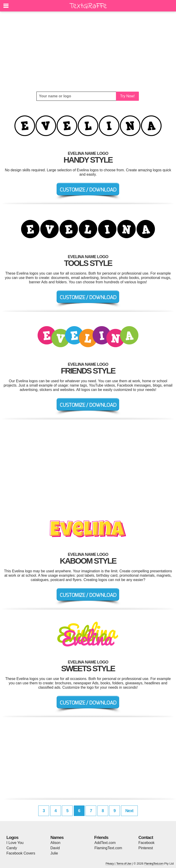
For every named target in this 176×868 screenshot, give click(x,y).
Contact (146, 837)
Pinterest (146, 848)
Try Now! (127, 96)
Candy (12, 848)
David (55, 848)
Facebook (146, 843)
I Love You (15, 843)
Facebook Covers (21, 853)
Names (57, 837)
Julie (54, 853)
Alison (55, 843)
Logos (12, 837)
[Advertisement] (88, 52)
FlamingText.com (108, 848)
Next (129, 811)
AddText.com (105, 843)
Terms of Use (124, 864)
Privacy (110, 864)
